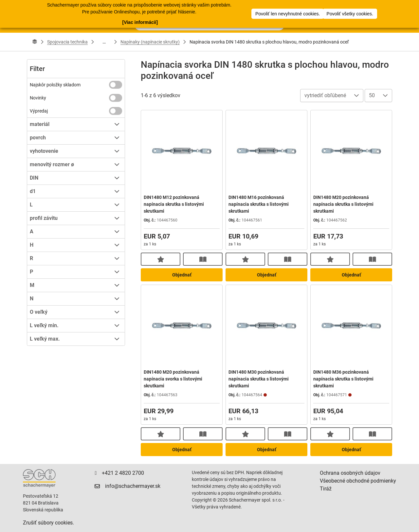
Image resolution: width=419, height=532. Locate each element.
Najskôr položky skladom (55, 85)
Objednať (182, 275)
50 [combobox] (372, 95)
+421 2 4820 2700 (123, 473)
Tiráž (326, 489)
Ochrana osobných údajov (350, 473)
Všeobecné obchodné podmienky (358, 481)
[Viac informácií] (140, 22)
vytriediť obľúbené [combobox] (325, 95)
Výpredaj (39, 111)
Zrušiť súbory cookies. (48, 523)
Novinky (38, 98)
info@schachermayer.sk (133, 486)
